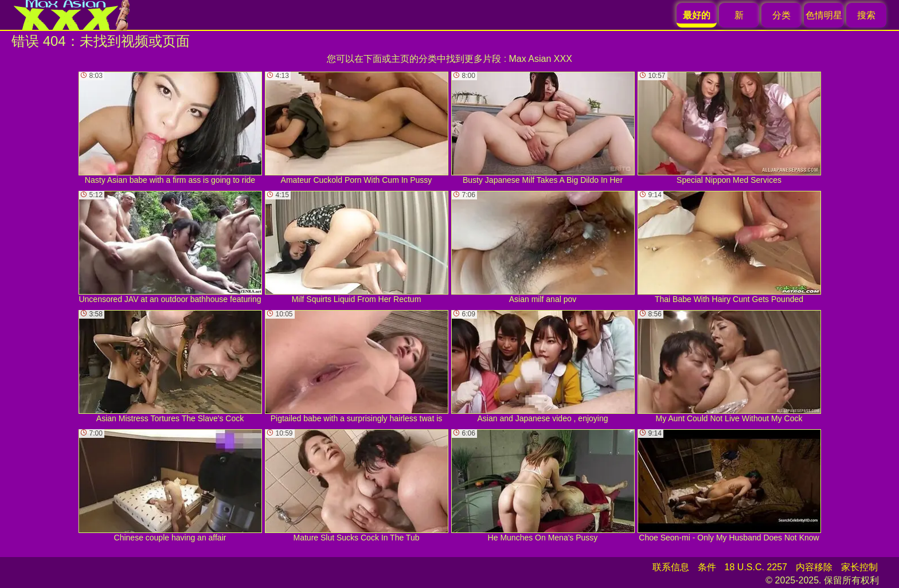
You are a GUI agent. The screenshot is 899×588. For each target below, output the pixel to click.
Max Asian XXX (541, 59)
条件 (707, 567)
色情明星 (824, 15)
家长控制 (859, 567)
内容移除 (814, 567)
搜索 (866, 15)
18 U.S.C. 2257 (756, 567)
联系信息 (671, 567)
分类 (781, 15)
